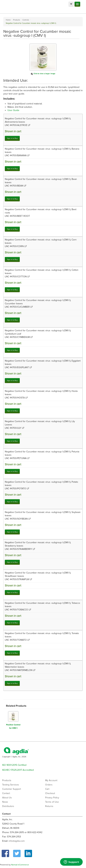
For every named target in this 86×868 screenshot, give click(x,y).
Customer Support (12, 789)
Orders (49, 785)
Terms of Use (52, 802)
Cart (47, 789)
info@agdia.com (17, 841)
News (5, 802)
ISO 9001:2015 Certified (14, 765)
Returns (49, 806)
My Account (51, 780)
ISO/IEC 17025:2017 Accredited (18, 770)
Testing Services (11, 785)
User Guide (13, 110)
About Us (7, 798)
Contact (6, 793)
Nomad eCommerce (20, 865)
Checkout (50, 793)
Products (7, 780)
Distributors (8, 806)
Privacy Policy (52, 798)
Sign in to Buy (12, 138)
